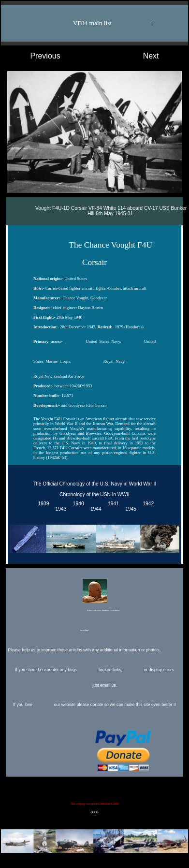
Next (161, 56)
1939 (42, 504)
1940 (77, 504)
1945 (129, 509)
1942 (147, 504)
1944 (94, 509)
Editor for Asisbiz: (94, 596)
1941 (112, 504)
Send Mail (94, 631)
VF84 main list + (100, 23)
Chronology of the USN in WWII (94, 494)
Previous (36, 56)
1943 (60, 509)
